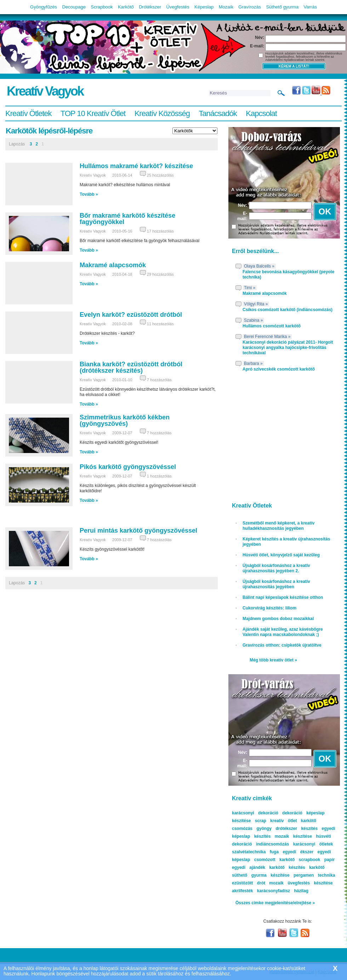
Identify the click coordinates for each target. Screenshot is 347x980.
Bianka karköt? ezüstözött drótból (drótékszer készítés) (131, 367)
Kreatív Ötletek (29, 113)
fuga (274, 852)
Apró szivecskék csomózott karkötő (279, 369)
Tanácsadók (218, 113)
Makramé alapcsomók (113, 265)
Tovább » (89, 194)
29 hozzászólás (160, 274)
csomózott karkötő (275, 860)
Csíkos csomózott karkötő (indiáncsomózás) (288, 310)
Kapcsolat (261, 113)
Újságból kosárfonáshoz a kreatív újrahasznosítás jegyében (276, 584)
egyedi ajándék (249, 867)
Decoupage (74, 7)
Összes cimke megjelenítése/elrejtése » (275, 903)
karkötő (317, 867)
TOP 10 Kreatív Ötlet (93, 113)
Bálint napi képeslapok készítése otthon (283, 597)
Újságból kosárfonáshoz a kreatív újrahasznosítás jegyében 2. (276, 568)
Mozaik (226, 7)
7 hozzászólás (159, 380)
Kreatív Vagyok (45, 91)
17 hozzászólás (160, 231)
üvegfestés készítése (310, 883)
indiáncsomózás (272, 844)
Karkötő (126, 7)
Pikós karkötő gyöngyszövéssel (128, 467)
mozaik (276, 883)
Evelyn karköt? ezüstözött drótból (131, 315)
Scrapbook (102, 7)
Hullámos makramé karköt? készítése (136, 166)
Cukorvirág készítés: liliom (269, 608)
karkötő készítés (287, 867)
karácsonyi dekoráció (255, 813)
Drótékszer (150, 7)
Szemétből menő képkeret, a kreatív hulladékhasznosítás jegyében (278, 526)
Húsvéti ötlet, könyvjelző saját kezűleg (281, 555)
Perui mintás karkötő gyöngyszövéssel (138, 531)
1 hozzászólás (159, 476)
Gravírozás (250, 7)
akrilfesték (242, 891)
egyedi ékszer (298, 852)
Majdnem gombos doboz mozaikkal (278, 619)
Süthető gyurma (282, 7)
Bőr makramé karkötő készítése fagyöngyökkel (127, 219)
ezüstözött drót (249, 883)
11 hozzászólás (160, 324)
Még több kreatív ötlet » (273, 660)
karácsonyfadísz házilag (283, 891)
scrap (261, 821)
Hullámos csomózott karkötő (272, 326)
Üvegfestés (178, 7)
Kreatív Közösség (162, 113)
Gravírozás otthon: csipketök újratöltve (282, 645)
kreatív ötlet (283, 821)
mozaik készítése (293, 836)
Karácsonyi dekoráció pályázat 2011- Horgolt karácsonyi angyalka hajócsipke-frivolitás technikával (288, 348)
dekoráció (292, 813)
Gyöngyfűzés (44, 7)
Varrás (310, 7)
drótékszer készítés (297, 829)
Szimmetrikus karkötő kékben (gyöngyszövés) (125, 420)
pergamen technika (314, 875)
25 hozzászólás (160, 175)
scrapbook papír (317, 860)
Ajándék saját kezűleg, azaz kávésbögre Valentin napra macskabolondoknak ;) (283, 632)
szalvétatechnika (249, 852)
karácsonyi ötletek (313, 844)
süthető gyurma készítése (261, 875)
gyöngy (264, 829)
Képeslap (204, 7)
